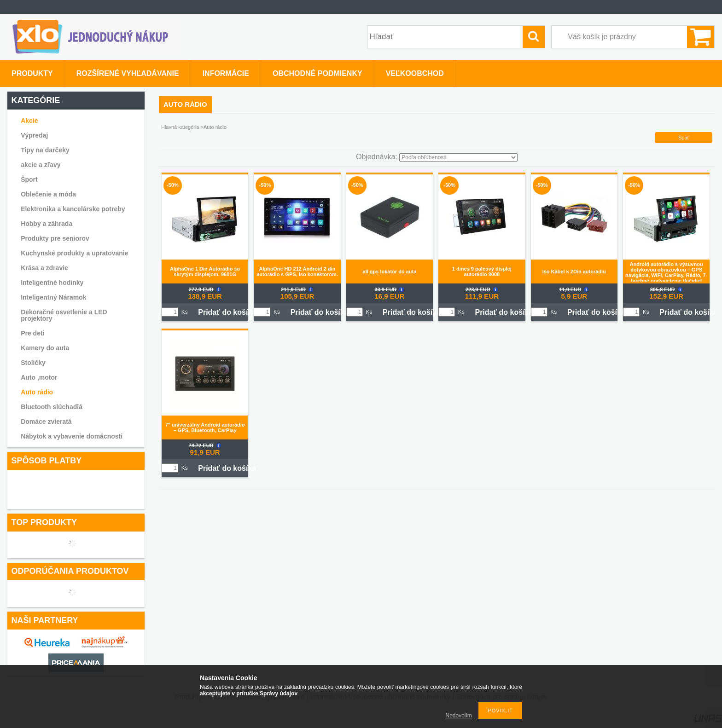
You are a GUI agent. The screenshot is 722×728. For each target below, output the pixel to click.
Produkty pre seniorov (55, 238)
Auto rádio (37, 392)
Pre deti (32, 333)
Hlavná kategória (180, 127)
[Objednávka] (458, 157)
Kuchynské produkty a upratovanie (74, 253)
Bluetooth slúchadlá (52, 407)
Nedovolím (459, 716)
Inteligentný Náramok (53, 297)
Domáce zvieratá (46, 422)
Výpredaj (34, 135)
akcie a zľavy (41, 165)
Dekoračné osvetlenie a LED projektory (64, 315)
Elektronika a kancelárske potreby (73, 209)
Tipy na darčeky (45, 150)
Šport (29, 179)
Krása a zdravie (44, 268)
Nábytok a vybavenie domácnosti (72, 436)
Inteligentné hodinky (52, 283)
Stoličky (33, 363)
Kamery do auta (45, 348)
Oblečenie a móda (48, 194)
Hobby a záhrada (47, 224)
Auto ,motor (39, 377)
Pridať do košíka (227, 312)
